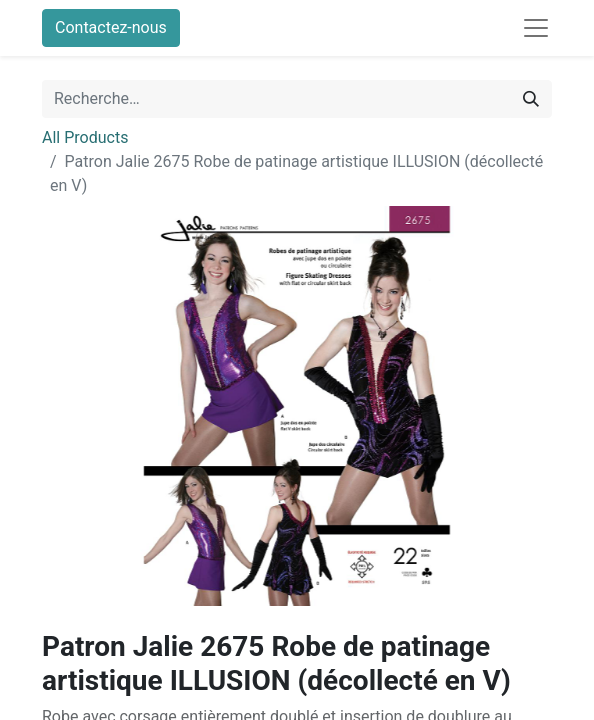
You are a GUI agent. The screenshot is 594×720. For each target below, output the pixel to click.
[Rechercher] (531, 99)
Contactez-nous (111, 27)
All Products (85, 137)
